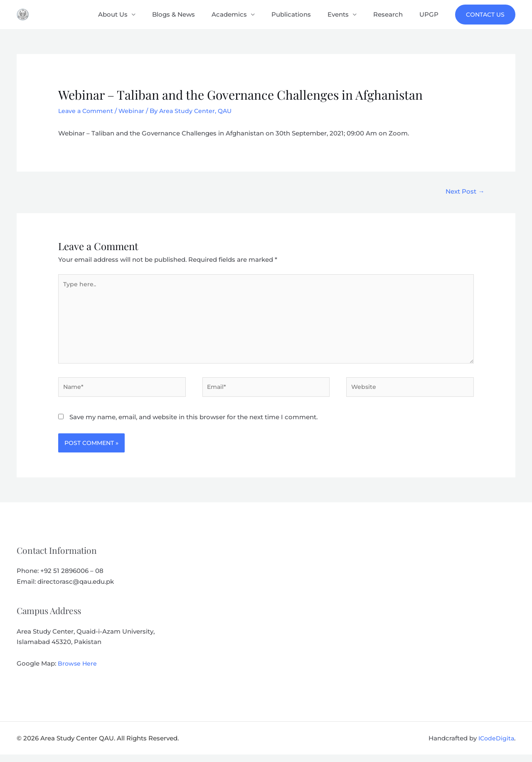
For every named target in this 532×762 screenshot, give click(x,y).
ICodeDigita (495, 746)
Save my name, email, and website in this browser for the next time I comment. (193, 425)
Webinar (135, 111)
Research (394, 14)
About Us (140, 14)
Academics (248, 14)
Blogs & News (196, 14)
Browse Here (78, 671)
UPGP (431, 14)
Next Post (463, 192)
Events (349, 14)
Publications (306, 14)
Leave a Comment (87, 111)
